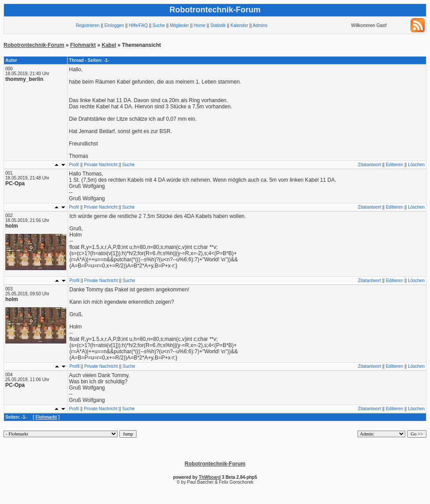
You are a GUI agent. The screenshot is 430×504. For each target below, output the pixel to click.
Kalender (240, 25)
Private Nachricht (101, 165)
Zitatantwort (369, 165)
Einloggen (114, 25)
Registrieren (88, 25)
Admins (260, 25)
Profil (74, 165)
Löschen (416, 165)
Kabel (109, 45)
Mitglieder (179, 25)
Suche (159, 25)
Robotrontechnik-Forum (34, 45)
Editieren (394, 165)
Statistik (218, 25)
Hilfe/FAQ (138, 25)
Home (200, 25)
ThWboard (210, 477)
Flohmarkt (83, 45)
